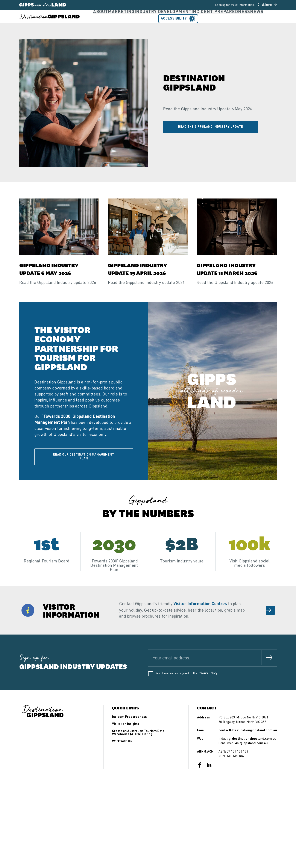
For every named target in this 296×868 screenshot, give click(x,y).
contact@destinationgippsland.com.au (248, 747)
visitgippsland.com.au (251, 760)
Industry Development (150, 25)
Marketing (115, 25)
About (96, 25)
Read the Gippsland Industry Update (211, 144)
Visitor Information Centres (200, 621)
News (227, 25)
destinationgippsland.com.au (254, 756)
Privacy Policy (207, 690)
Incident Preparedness (197, 25)
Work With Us (122, 758)
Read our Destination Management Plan (84, 473)
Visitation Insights (126, 741)
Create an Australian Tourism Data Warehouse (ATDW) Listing (138, 750)
